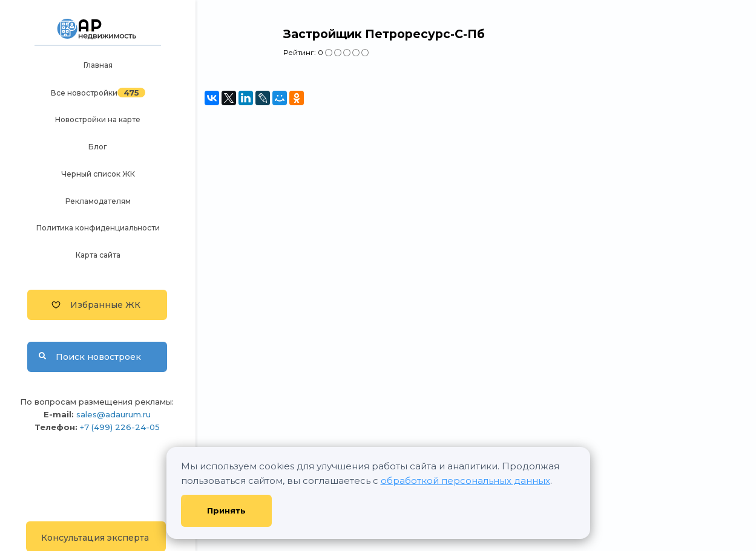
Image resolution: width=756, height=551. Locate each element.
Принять (226, 510)
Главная (98, 65)
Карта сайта (98, 255)
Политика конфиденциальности (98, 228)
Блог (98, 147)
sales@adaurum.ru (113, 414)
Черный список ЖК (98, 174)
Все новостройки (84, 93)
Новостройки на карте (98, 119)
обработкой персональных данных (465, 481)
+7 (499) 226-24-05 (120, 427)
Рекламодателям (98, 201)
